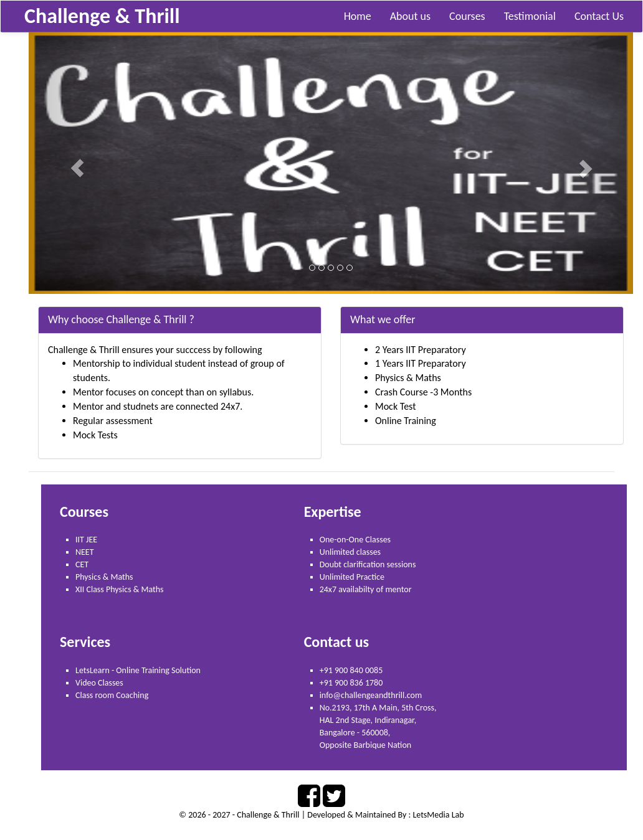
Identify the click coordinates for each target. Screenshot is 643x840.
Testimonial (530, 16)
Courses (467, 16)
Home (358, 16)
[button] (74, 163)
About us (410, 16)
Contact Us (599, 16)
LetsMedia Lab (438, 815)
